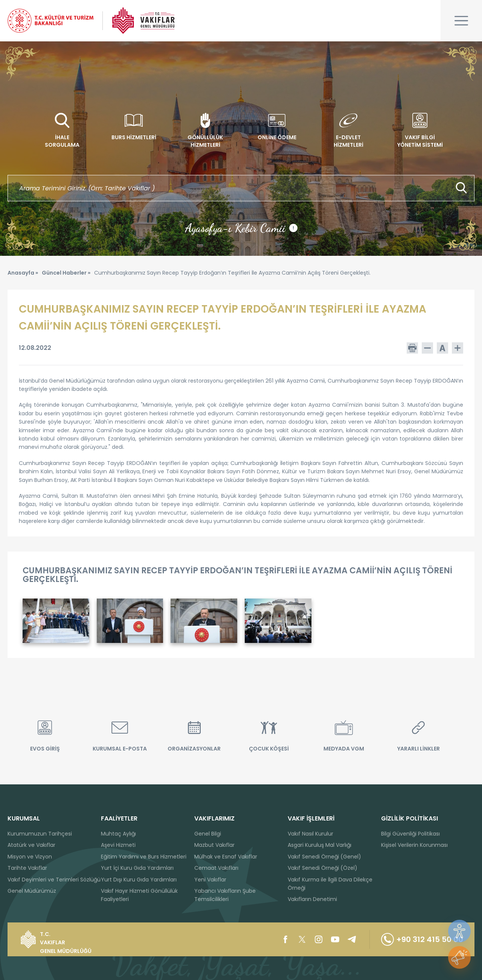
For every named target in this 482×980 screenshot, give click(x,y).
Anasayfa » (23, 273)
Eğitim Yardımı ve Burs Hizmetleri (144, 857)
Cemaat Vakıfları (216, 868)
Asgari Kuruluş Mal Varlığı (320, 845)
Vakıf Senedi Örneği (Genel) (324, 857)
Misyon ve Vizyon (30, 857)
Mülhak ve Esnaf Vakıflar (226, 857)
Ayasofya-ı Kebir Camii (241, 228)
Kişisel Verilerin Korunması (414, 845)
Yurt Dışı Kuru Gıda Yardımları (139, 880)
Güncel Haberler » (66, 273)
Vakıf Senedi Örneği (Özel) (323, 868)
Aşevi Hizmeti (118, 845)
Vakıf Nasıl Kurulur (310, 834)
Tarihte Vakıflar (27, 868)
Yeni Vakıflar (210, 880)
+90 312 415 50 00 (422, 939)
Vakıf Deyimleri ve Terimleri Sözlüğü (54, 880)
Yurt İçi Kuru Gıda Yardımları (137, 868)
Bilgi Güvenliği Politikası (410, 834)
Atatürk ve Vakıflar (31, 845)
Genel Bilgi (208, 834)
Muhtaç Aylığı (118, 834)
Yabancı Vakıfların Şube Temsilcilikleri (225, 895)
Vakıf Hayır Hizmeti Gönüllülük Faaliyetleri (139, 895)
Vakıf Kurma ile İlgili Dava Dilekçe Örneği (330, 884)
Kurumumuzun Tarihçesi (40, 834)
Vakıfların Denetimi (312, 899)
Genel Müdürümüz (32, 891)
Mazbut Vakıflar (214, 845)
